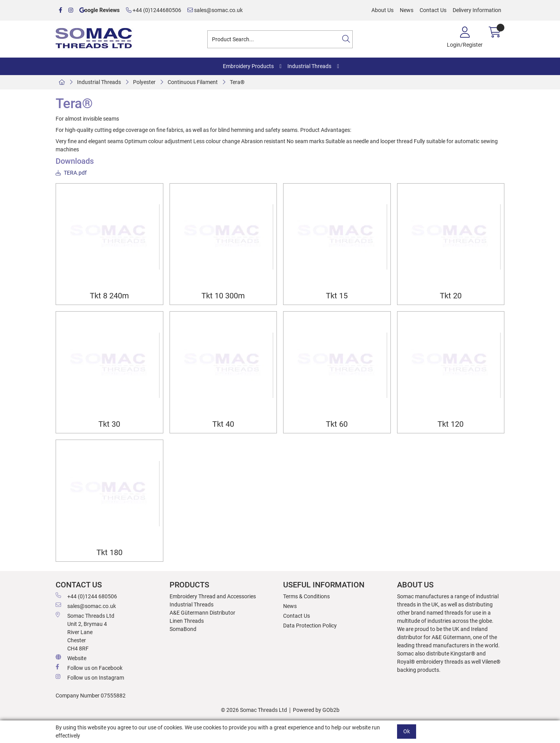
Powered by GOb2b (316, 710)
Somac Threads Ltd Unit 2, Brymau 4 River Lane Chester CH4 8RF (85, 632)
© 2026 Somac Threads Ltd (254, 710)
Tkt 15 (337, 296)
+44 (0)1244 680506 (86, 596)
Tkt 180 (109, 553)
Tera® (237, 82)
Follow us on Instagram (90, 677)
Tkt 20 (451, 296)
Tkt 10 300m (223, 296)
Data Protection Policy (310, 626)
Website (71, 658)
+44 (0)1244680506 (154, 10)
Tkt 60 (337, 424)
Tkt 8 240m (109, 296)
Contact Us (433, 10)
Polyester (144, 82)
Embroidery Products (248, 66)
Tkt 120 (451, 424)
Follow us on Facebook (89, 668)
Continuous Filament (193, 82)
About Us (382, 10)
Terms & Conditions (306, 596)
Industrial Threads (309, 66)
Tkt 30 (109, 424)
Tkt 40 (223, 424)
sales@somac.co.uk (215, 10)
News (407, 10)
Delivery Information (477, 10)
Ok (407, 731)
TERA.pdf (71, 173)
